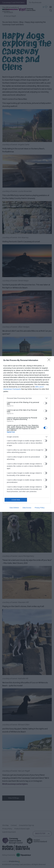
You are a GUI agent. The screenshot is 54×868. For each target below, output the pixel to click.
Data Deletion (14, 508)
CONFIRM (16, 500)
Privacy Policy (40, 508)
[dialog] (27, 434)
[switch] (45, 403)
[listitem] (27, 398)
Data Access (27, 508)
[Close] (50, 360)
